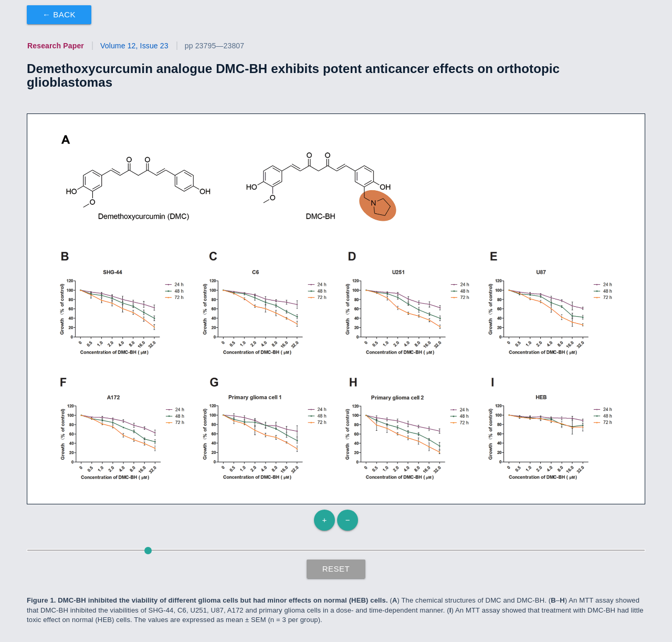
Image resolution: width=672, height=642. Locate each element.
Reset (336, 569)
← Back (59, 14)
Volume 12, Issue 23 (134, 46)
